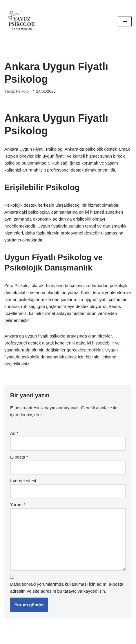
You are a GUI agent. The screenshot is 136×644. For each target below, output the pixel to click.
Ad (14, 433)
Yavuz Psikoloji (17, 91)
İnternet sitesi (23, 481)
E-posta (19, 457)
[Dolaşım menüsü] (125, 21)
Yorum (18, 505)
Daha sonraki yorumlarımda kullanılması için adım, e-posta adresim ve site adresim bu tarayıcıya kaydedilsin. (67, 588)
